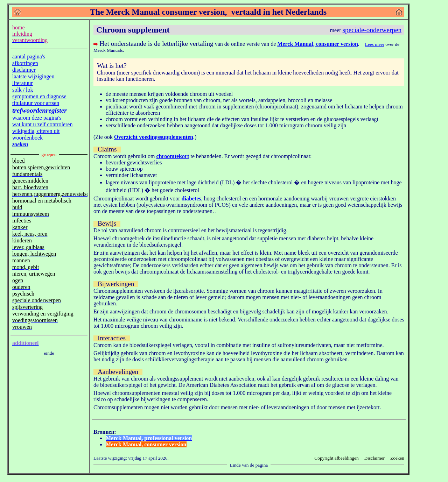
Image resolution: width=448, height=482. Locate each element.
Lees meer (375, 44)
